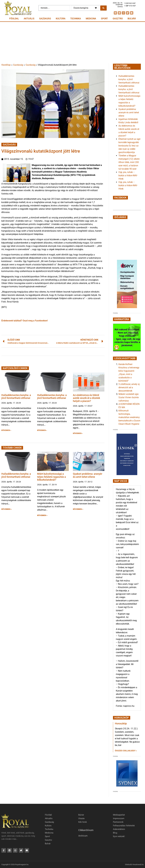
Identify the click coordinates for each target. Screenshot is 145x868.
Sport (104, 19)
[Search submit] (103, 8)
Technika (76, 19)
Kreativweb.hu (138, 864)
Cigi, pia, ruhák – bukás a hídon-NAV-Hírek (128, 175)
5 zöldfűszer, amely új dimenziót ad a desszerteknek (129, 387)
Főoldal (14, 19)
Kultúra (61, 19)
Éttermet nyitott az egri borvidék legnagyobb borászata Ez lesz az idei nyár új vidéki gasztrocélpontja (129, 146)
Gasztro (118, 19)
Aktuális (29, 19)
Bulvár (132, 19)
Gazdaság (45, 19)
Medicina (91, 19)
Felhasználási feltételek (124, 826)
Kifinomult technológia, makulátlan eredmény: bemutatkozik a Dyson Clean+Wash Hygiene (129, 417)
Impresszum (119, 818)
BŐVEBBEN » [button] (6, 430)
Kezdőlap (6, 65)
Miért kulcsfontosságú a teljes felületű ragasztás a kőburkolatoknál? (52, 477)
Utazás (81, 818)
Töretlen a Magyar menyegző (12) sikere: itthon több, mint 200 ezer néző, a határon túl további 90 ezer (129, 162)
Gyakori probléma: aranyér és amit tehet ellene (88, 475)
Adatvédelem (119, 829)
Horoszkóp (121, 723)
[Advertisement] (72, 43)
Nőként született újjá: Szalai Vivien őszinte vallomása (129, 397)
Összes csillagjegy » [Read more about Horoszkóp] (126, 751)
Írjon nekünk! (119, 836)
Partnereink (118, 822)
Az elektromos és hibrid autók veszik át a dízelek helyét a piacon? (86, 398)
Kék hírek (83, 822)
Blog (115, 833)
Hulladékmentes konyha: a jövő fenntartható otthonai (16, 397)
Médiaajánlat (119, 815)
